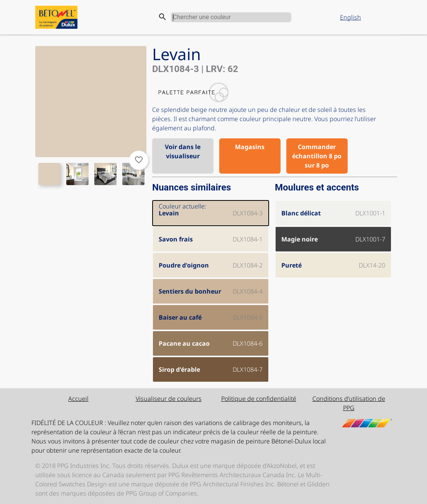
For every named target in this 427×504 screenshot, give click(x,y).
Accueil (78, 399)
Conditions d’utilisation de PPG (349, 403)
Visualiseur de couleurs (169, 399)
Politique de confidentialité (259, 399)
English (351, 17)
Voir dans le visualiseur (183, 151)
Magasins (250, 147)
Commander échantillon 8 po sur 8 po (317, 156)
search (163, 17)
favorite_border (139, 160)
